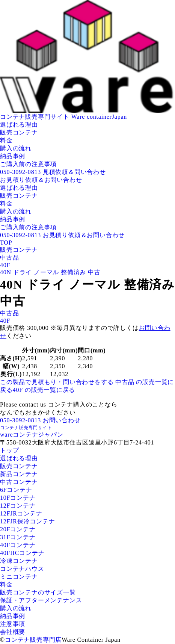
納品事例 (13, 156)
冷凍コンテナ (19, 561)
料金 (6, 140)
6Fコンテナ (16, 490)
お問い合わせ (62, 420)
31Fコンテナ (18, 537)
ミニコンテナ (19, 577)
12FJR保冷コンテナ (28, 521)
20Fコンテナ (18, 529)
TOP (6, 243)
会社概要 (13, 632)
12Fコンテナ (18, 506)
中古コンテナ (19, 482)
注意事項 (13, 624)
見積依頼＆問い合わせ (74, 172)
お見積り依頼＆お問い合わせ (41, 180)
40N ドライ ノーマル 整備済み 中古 (50, 272)
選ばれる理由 (19, 125)
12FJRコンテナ (21, 513)
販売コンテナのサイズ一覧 (38, 592)
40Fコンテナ (18, 545)
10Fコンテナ (18, 498)
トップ (9, 450)
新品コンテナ (19, 474)
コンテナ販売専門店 (33, 640)
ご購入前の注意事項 (28, 164)
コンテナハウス (22, 569)
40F (5, 265)
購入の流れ (16, 148)
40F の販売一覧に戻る (44, 390)
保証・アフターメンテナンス (41, 600)
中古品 (9, 258)
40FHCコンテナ (22, 553)
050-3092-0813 (20, 172)
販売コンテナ (19, 132)
